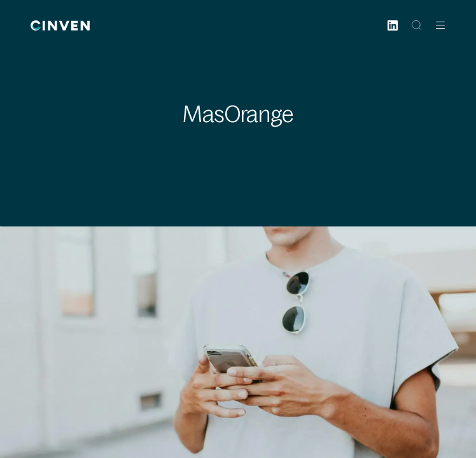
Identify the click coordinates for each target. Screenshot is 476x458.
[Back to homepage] (60, 25)
